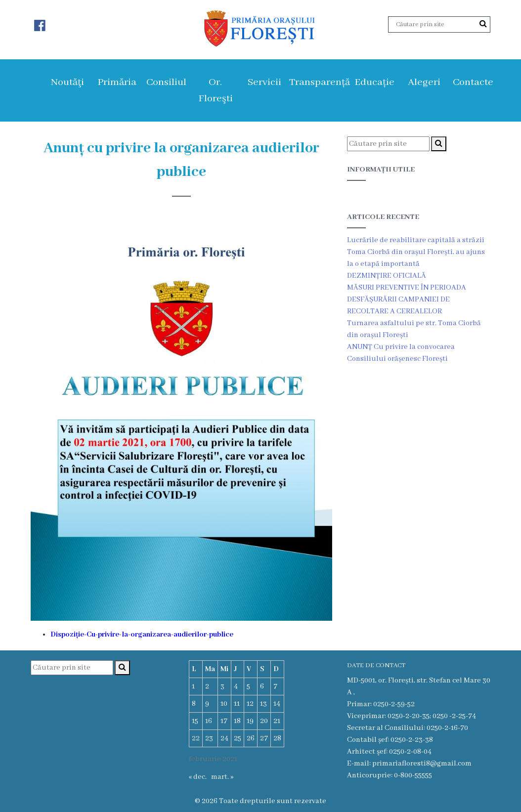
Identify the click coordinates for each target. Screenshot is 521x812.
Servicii (264, 82)
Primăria (117, 82)
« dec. (198, 777)
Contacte (473, 82)
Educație (374, 82)
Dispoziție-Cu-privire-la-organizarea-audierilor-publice (142, 635)
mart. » (222, 777)
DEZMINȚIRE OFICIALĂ (387, 276)
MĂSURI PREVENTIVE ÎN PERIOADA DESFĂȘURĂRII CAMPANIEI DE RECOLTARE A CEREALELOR (407, 299)
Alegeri (424, 82)
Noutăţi (67, 82)
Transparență (320, 82)
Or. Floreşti (216, 90)
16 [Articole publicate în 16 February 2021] (209, 721)
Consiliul (166, 82)
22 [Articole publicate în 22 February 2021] (196, 738)
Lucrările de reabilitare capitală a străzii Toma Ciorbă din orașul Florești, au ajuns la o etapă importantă (416, 252)
